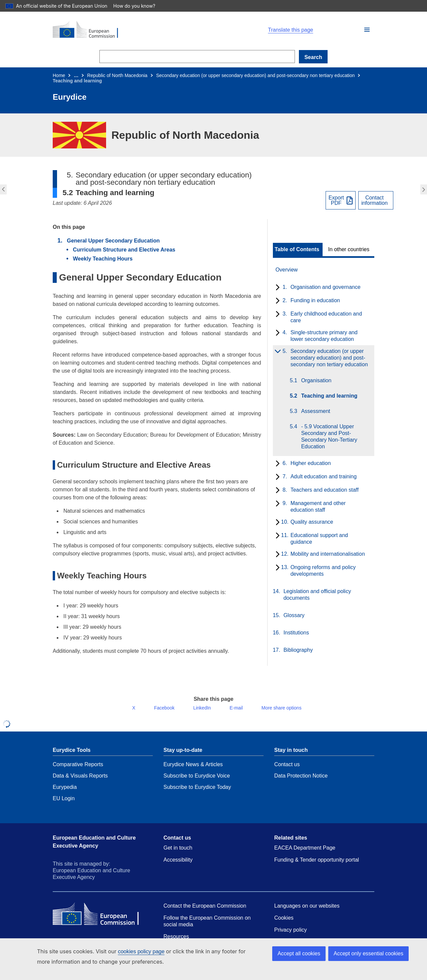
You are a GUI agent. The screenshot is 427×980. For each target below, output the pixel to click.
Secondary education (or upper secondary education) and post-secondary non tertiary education (255, 75)
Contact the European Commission (205, 911)
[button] (367, 30)
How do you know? (130, 6)
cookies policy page (130, 951)
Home (59, 75)
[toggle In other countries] (349, 250)
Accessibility (178, 865)
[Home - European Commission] (130, 30)
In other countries (349, 250)
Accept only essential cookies (368, 953)
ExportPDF (336, 200)
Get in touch (178, 853)
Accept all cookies (299, 953)
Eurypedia (65, 792)
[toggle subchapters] (276, 288)
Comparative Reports (78, 770)
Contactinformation (374, 200)
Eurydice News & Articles (193, 770)
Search (313, 57)
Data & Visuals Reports (80, 781)
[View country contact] (376, 200)
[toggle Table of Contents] (298, 250)
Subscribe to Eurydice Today (197, 792)
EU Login (64, 804)
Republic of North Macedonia (117, 75)
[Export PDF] (341, 200)
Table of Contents (297, 250)
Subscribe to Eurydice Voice (197, 781)
